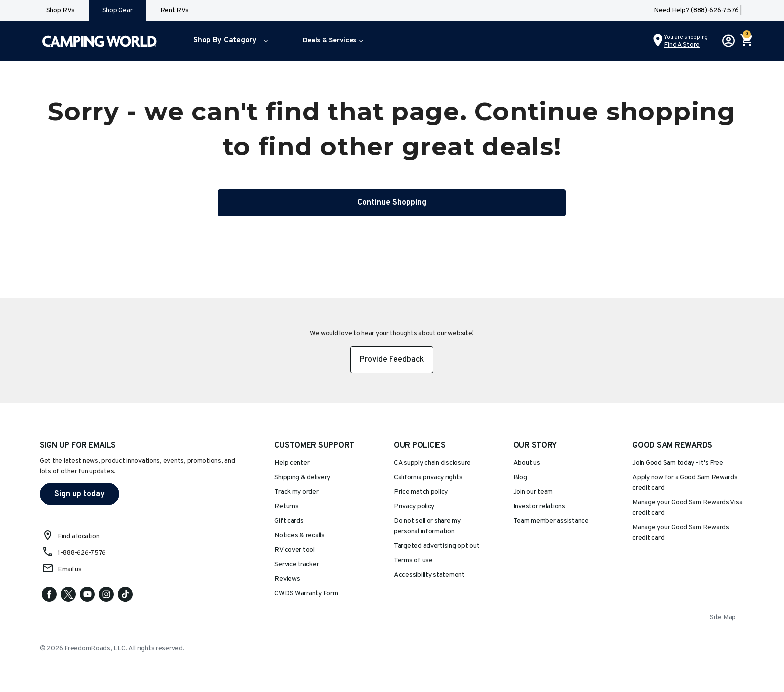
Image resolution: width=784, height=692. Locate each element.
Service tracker (297, 565)
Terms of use (413, 561)
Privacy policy (414, 507)
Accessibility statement (429, 575)
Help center (292, 463)
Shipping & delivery (302, 478)
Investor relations (539, 507)
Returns (286, 507)
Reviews (287, 579)
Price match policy (421, 492)
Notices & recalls (299, 536)
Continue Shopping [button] (392, 203)
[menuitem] (229, 41)
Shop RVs (61, 10)
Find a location (79, 537)
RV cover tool (295, 550)
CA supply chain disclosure (432, 463)
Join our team (533, 492)
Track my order (296, 492)
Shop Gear (118, 10)
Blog (520, 478)
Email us (70, 570)
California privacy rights (428, 478)
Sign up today (80, 494)
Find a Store (682, 45)
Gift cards (289, 521)
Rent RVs (175, 10)
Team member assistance (551, 521)
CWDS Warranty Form (306, 594)
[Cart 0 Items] (746, 41)
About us (527, 463)
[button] (229, 41)
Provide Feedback (392, 360)
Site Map (723, 618)
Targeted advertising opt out (437, 546)
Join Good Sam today (678, 463)
